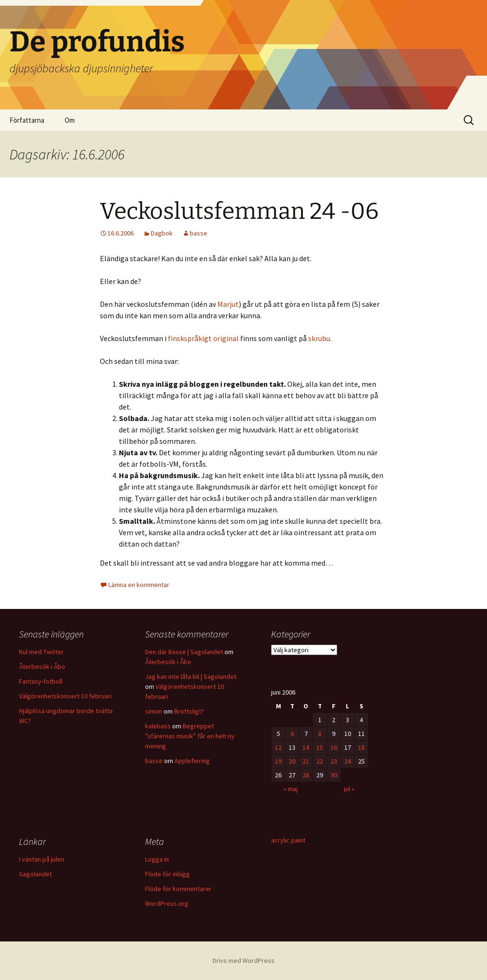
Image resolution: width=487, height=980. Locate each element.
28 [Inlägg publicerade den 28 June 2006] (306, 775)
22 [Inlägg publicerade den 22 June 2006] (320, 761)
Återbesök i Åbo (42, 666)
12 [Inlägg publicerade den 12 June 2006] (278, 747)
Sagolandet (35, 874)
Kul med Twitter (41, 652)
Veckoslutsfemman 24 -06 (239, 211)
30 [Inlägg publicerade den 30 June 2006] (334, 775)
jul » (349, 789)
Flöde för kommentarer (178, 889)
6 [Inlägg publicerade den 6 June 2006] (292, 734)
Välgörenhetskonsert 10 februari (65, 696)
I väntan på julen (42, 859)
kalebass (158, 726)
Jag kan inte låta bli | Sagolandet (191, 676)
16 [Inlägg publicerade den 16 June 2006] (334, 747)
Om (70, 120)
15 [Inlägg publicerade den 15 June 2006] (320, 747)
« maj (291, 789)
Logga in (157, 859)
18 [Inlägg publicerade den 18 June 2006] (361, 747)
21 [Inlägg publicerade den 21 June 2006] (306, 761)
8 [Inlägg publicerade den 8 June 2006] (320, 734)
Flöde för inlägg (167, 874)
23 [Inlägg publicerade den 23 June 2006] (334, 761)
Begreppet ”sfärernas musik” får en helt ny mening (190, 736)
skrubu (319, 338)
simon (154, 711)
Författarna (27, 120)
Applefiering (192, 761)
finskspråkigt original (203, 338)
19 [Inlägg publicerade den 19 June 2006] (278, 761)
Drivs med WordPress (243, 960)
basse (199, 233)
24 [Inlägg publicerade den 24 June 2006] (348, 761)
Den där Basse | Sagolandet (184, 652)
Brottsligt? (189, 711)
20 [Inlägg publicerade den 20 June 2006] (292, 761)
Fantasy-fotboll (41, 681)
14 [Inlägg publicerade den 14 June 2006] (306, 747)
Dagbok (162, 233)
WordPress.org (167, 903)
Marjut (228, 304)
